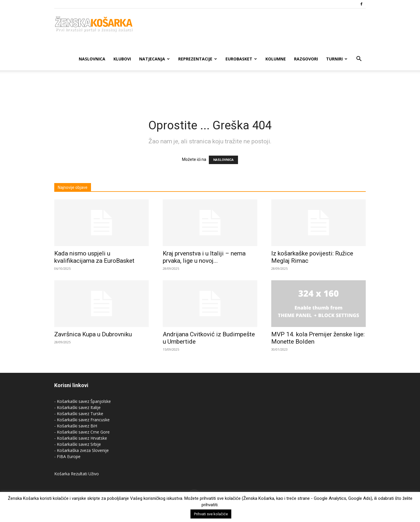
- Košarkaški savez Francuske (82, 420)
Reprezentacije (198, 59)
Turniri (337, 59)
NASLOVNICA (223, 160)
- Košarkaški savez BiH (76, 426)
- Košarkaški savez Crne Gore (82, 432)
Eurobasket (241, 59)
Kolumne (276, 59)
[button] (359, 59)
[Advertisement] (210, 91)
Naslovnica (92, 59)
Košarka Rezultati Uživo (77, 474)
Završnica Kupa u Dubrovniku (93, 334)
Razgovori (306, 59)
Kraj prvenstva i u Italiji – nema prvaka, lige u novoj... (204, 257)
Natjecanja (154, 59)
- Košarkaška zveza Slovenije (82, 450)
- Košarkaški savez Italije (77, 407)
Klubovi (122, 59)
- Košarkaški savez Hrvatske (81, 438)
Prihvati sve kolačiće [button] (211, 514)
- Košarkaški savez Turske (79, 414)
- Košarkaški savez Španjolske (83, 401)
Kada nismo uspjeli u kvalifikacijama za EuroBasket (94, 257)
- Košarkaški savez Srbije (78, 444)
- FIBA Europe (67, 456)
